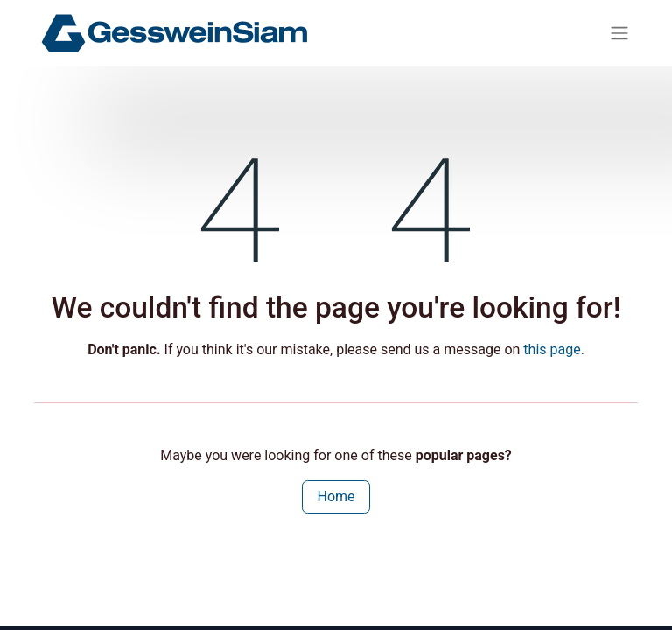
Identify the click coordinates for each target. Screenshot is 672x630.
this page (552, 350)
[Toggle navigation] (619, 34)
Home (336, 497)
